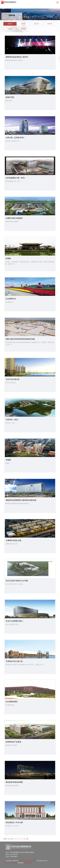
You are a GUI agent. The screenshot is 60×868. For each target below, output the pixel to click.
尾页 (27, 839)
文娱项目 (10, 29)
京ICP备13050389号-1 (12, 863)
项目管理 (50, 24)
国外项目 (23, 29)
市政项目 (23, 24)
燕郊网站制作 (28, 863)
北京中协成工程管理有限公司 (27, 861)
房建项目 (10, 24)
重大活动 (36, 24)
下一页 (23, 839)
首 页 (9, 839)
